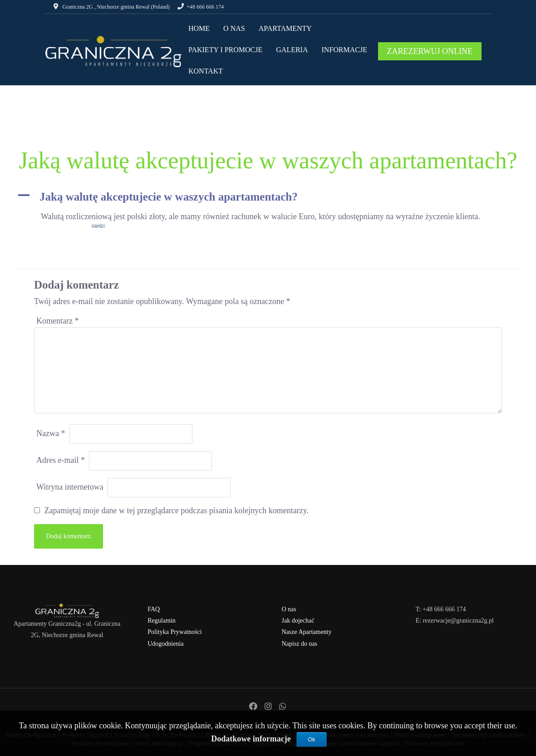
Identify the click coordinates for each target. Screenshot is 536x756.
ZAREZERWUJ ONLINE (430, 51)
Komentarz (57, 321)
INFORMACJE (344, 50)
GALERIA (292, 50)
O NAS (234, 28)
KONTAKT (206, 71)
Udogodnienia (165, 644)
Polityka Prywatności (175, 632)
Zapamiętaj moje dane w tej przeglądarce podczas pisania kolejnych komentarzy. (177, 511)
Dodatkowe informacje (252, 739)
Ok (312, 739)
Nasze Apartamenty (307, 632)
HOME (199, 28)
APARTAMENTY (285, 28)
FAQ (154, 609)
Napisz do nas (300, 644)
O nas (289, 609)
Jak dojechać (298, 621)
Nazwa (51, 433)
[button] (268, 197)
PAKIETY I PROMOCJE (225, 50)
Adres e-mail (61, 460)
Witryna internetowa (70, 487)
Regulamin (161, 621)
